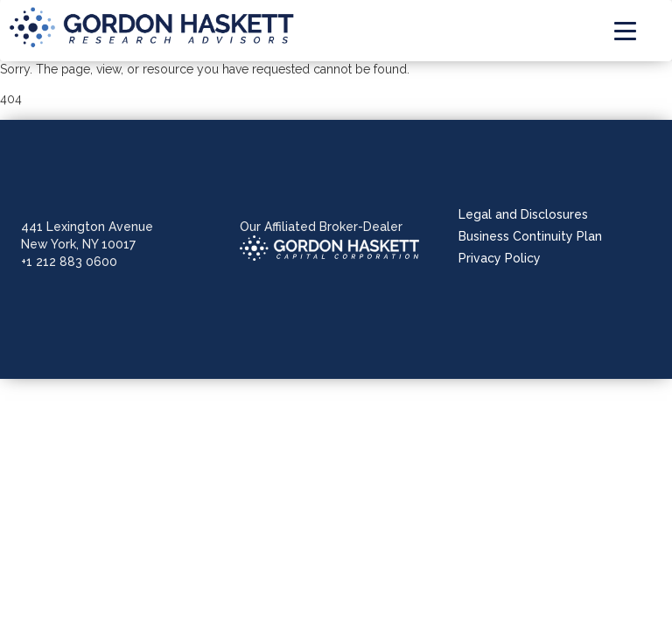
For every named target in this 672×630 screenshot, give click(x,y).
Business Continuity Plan (530, 236)
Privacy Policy (500, 258)
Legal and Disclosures (523, 214)
